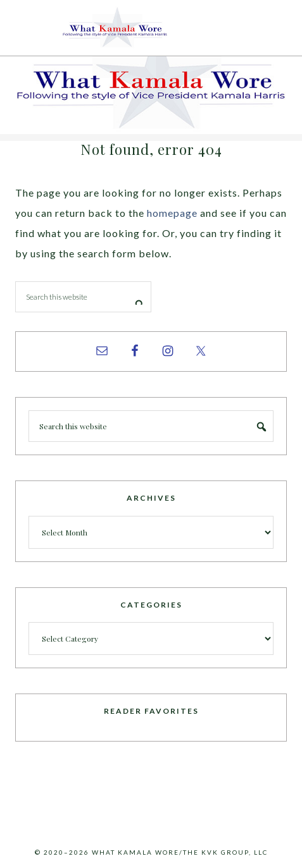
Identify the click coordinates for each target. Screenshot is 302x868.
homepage (172, 213)
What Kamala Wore (151, 28)
